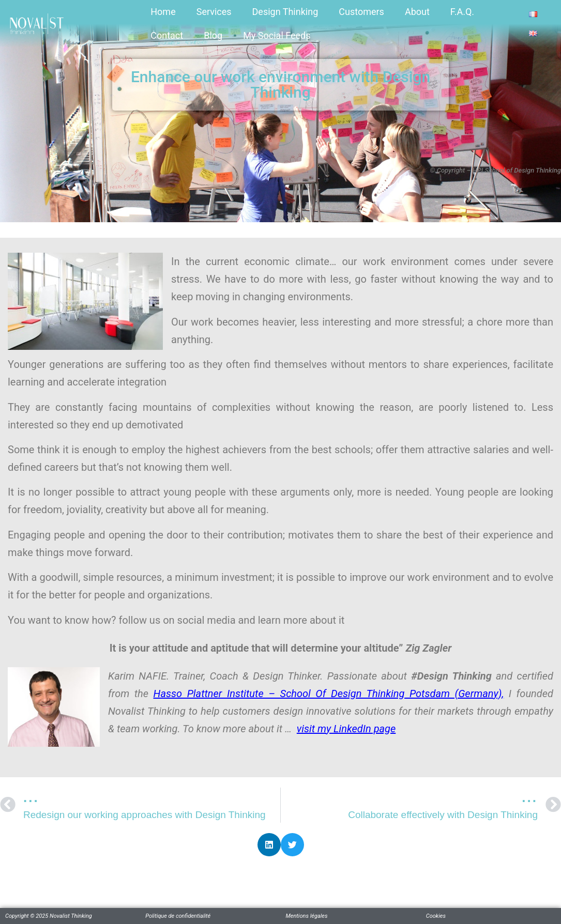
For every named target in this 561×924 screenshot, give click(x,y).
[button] (269, 845)
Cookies (436, 916)
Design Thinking (285, 12)
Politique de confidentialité (178, 916)
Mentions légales (307, 916)
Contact (167, 35)
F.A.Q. (462, 12)
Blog (213, 35)
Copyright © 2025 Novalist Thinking (49, 916)
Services (214, 12)
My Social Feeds (277, 35)
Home (163, 12)
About (417, 12)
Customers (361, 12)
